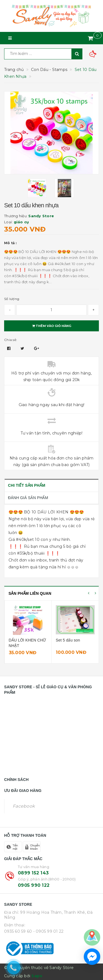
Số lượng (12, 299)
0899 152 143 (33, 873)
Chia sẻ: (11, 340)
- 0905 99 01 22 (48, 931)
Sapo (37, 976)
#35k (22, 553)
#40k (21, 539)
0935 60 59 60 (18, 931)
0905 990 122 (34, 885)
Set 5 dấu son (68, 640)
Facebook (24, 806)
